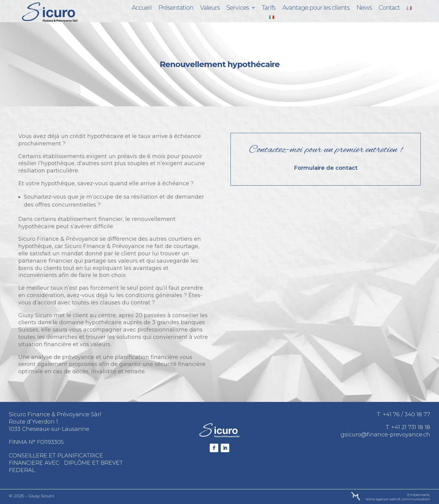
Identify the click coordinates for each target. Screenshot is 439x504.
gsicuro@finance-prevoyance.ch (385, 435)
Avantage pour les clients (316, 8)
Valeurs (210, 8)
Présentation (176, 8)
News (364, 8)
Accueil (142, 8)
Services (238, 8)
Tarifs (269, 8)
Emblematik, (419, 495)
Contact (389, 8)
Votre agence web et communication (398, 499)
